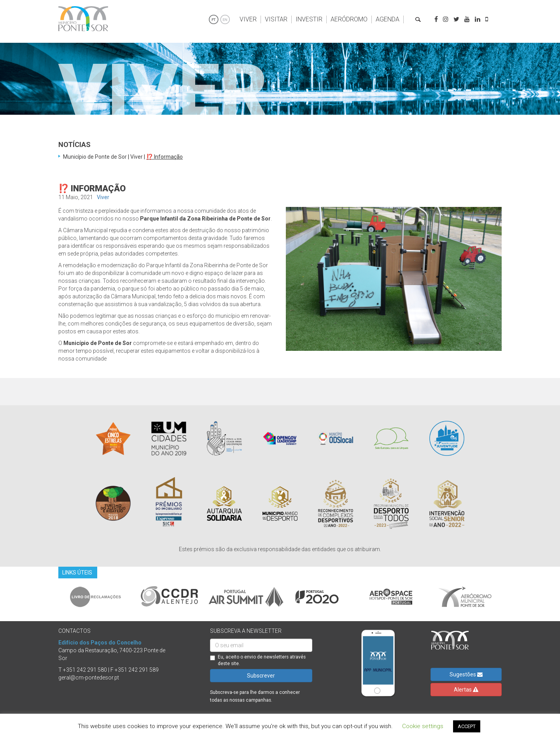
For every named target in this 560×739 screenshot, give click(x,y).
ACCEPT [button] (467, 726)
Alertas (466, 690)
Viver (248, 19)
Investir (309, 19)
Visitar (276, 19)
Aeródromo (349, 19)
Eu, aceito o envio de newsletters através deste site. (258, 660)
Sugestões (466, 674)
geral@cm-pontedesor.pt (89, 678)
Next (507, 597)
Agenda (388, 19)
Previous (52, 597)
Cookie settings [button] (423, 726)
